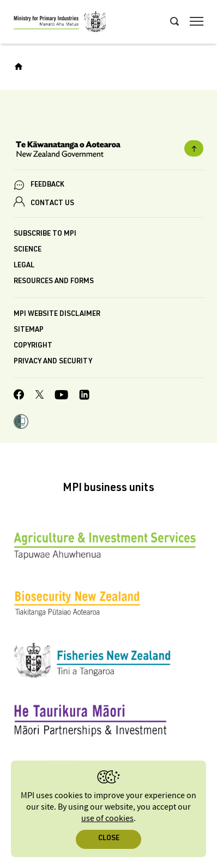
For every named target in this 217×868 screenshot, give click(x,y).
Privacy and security (53, 362)
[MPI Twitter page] (40, 396)
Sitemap (29, 330)
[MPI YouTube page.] (61, 396)
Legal (24, 266)
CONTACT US (52, 204)
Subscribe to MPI (45, 234)
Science (28, 250)
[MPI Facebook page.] (19, 396)
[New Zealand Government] (108, 151)
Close (109, 839)
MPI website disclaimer (57, 315)
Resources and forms (54, 282)
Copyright (33, 346)
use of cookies (107, 819)
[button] (21, 423)
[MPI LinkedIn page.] (84, 396)
